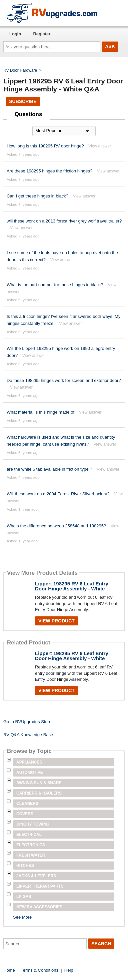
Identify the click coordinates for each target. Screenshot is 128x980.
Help (69, 970)
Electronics (31, 845)
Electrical (29, 835)
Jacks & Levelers (36, 876)
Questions (28, 114)
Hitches (25, 866)
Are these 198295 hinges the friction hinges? (49, 171)
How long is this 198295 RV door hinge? (46, 146)
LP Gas (24, 897)
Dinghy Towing (33, 824)
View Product (56, 621)
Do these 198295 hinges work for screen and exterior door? (64, 380)
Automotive (30, 773)
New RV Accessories (39, 907)
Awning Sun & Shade (39, 783)
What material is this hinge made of (40, 412)
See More (22, 917)
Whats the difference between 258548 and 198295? (56, 526)
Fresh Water (31, 855)
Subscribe (23, 101)
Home (9, 970)
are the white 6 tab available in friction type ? (49, 469)
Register (42, 34)
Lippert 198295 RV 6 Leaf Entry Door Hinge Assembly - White (72, 586)
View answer (100, 146)
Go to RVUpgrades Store (27, 722)
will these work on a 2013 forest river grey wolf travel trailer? (64, 221)
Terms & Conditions (39, 970)
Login (15, 34)
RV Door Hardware (20, 70)
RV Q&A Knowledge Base (28, 735)
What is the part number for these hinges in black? (55, 285)
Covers (25, 814)
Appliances (29, 762)
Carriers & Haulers (39, 793)
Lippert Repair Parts (40, 886)
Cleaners (27, 804)
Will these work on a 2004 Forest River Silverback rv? (58, 494)
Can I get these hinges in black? (37, 196)
